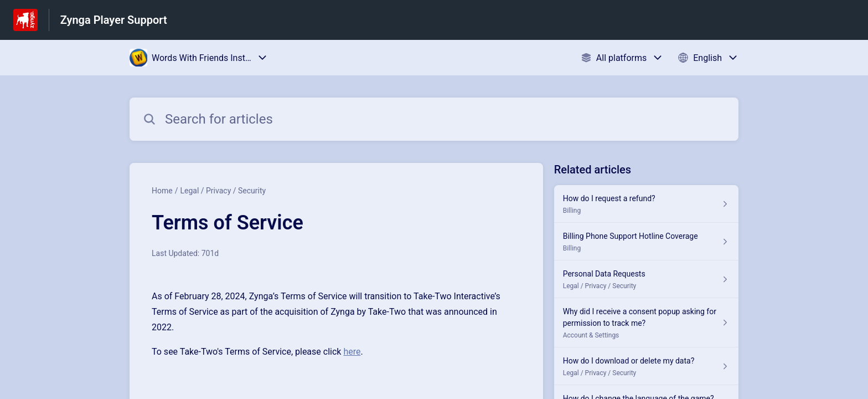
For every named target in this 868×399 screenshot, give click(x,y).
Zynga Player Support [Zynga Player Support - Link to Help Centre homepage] (114, 20)
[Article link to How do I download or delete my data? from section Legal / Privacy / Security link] (646, 366)
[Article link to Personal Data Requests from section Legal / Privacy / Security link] (646, 279)
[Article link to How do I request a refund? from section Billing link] (646, 204)
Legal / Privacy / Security (223, 191)
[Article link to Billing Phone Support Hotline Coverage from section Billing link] (646, 242)
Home (162, 191)
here (352, 352)
